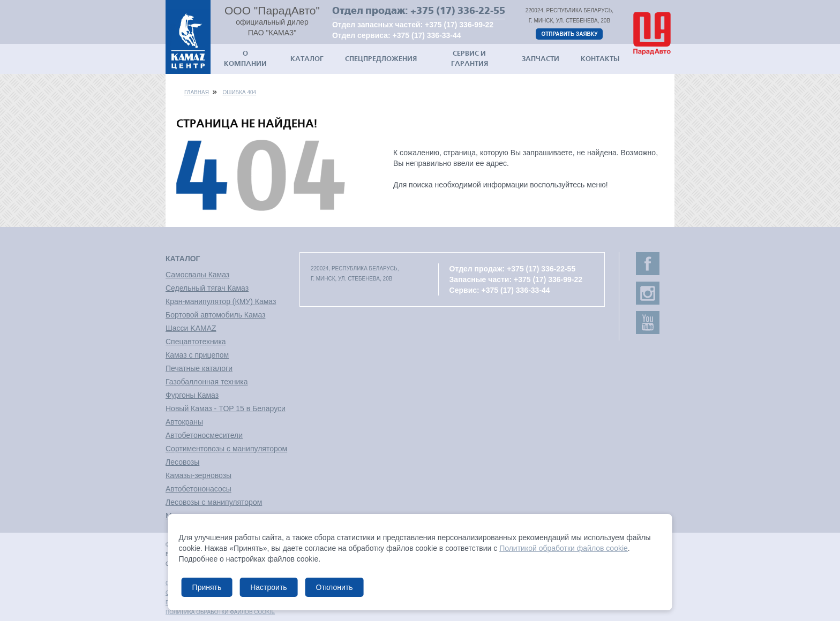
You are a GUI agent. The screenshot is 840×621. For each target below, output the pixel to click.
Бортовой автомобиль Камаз (215, 315)
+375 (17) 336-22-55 (458, 10)
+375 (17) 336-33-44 (427, 35)
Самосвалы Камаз (197, 275)
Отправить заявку (569, 34)
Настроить (268, 587)
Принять (207, 587)
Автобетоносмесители (204, 435)
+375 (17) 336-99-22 (459, 25)
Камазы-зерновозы (198, 475)
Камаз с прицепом (197, 355)
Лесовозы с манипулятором (214, 502)
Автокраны (184, 422)
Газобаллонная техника (207, 382)
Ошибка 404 (239, 92)
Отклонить (334, 587)
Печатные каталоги (199, 368)
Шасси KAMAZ (191, 328)
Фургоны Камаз (192, 395)
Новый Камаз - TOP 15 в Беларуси (226, 408)
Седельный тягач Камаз (207, 288)
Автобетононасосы (198, 489)
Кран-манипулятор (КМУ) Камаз (221, 301)
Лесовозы (182, 462)
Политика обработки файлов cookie (220, 612)
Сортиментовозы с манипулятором (226, 449)
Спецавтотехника (196, 342)
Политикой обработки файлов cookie (564, 548)
